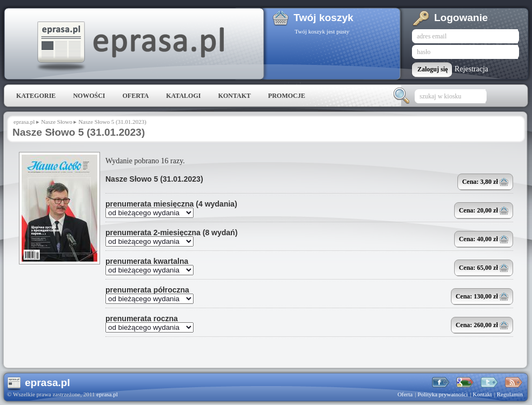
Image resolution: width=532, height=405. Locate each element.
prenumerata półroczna (147, 290)
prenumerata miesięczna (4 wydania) (171, 204)
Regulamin (510, 394)
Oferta (135, 96)
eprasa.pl (130, 47)
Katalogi (183, 96)
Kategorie (36, 96)
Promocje (287, 96)
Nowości (89, 96)
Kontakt (234, 96)
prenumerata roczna (142, 318)
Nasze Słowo (57, 122)
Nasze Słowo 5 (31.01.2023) (154, 179)
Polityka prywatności (443, 394)
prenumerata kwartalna (147, 261)
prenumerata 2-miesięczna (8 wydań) (171, 233)
